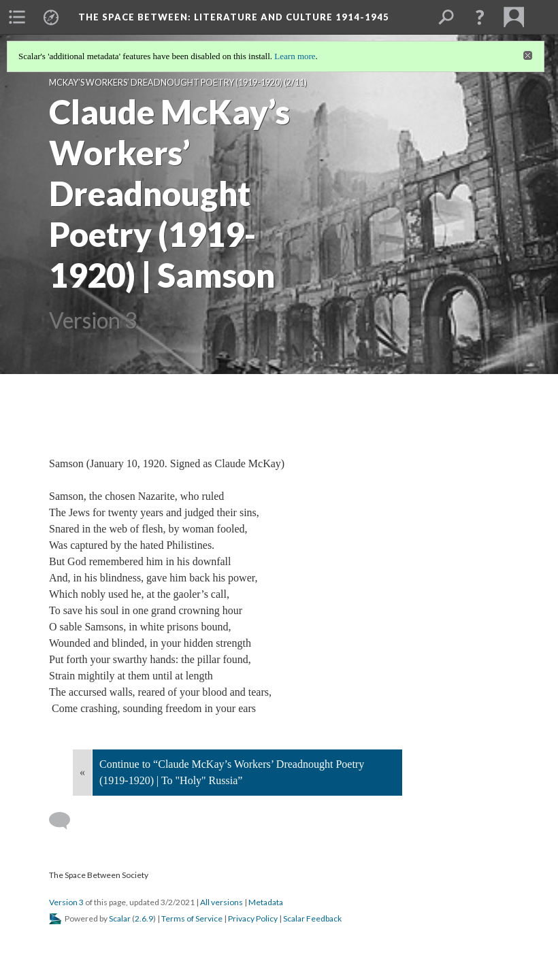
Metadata (266, 902)
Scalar (120, 918)
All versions (221, 902)
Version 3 (66, 902)
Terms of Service (192, 918)
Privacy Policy (253, 918)
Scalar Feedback (312, 918)
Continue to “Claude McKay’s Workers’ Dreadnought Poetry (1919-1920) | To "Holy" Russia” (232, 772)
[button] (480, 17)
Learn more (295, 56)
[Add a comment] (66, 821)
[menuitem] (17, 17)
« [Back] (82, 772)
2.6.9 (144, 918)
